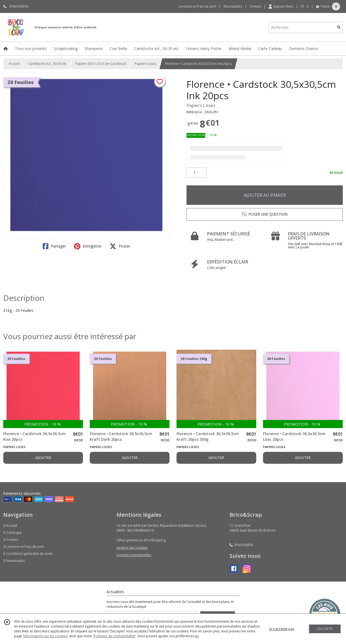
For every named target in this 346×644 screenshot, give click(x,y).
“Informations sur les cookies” (45, 636)
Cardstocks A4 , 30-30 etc (47, 64)
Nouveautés (14, 561)
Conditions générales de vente (28, 554)
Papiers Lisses (145, 64)
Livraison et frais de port (24, 547)
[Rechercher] (339, 27)
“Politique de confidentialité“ (114, 636)
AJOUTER (43, 458)
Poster (120, 246)
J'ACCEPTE (325, 629)
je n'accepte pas (282, 629)
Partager (54, 246)
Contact (255, 6)
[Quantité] (197, 173)
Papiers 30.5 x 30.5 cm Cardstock (101, 64)
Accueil (14, 64)
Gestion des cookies (132, 548)
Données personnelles (134, 555)
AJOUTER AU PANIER (265, 195)
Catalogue (13, 533)
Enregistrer (88, 246)
